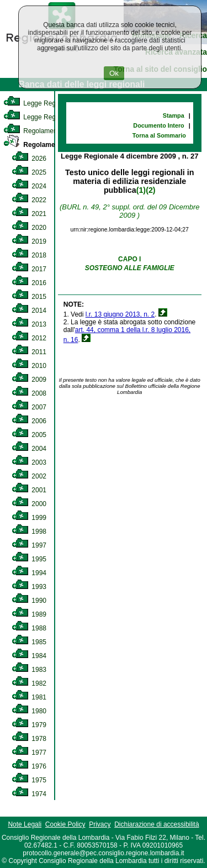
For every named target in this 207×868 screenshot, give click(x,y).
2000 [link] (29, 504)
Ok (114, 73)
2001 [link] (29, 490)
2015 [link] (29, 297)
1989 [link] (29, 614)
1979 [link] (29, 725)
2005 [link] (29, 435)
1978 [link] (29, 739)
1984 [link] (29, 656)
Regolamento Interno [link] (44, 131)
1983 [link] (29, 670)
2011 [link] (29, 352)
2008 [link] (29, 393)
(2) (150, 190)
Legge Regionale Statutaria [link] (54, 117)
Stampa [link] (174, 115)
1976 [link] (29, 766)
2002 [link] (29, 476)
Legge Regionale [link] (38, 103)
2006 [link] (29, 421)
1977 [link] (29, 753)
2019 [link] (29, 241)
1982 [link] (29, 683)
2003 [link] (29, 462)
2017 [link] (29, 269)
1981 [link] (29, 697)
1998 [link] (29, 532)
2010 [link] (29, 366)
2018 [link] (29, 255)
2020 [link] (29, 228)
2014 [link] (29, 311)
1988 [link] (29, 628)
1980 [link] (29, 711)
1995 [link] (29, 559)
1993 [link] (29, 587)
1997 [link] (29, 545)
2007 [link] (29, 407)
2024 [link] (29, 186)
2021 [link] (29, 214)
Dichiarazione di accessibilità (156, 824)
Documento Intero (158, 125)
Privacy (100, 824)
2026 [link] (29, 159)
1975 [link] (29, 780)
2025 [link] (29, 172)
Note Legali (25, 824)
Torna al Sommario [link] (159, 135)
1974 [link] (29, 794)
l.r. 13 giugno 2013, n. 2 (120, 314)
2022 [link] (29, 200)
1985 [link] (29, 642)
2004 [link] (29, 449)
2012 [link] (29, 338)
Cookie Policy (65, 824)
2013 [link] (29, 324)
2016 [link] (29, 283)
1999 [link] (29, 518)
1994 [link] (29, 573)
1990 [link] (29, 601)
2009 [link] (29, 380)
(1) (141, 190)
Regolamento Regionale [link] (51, 145)
